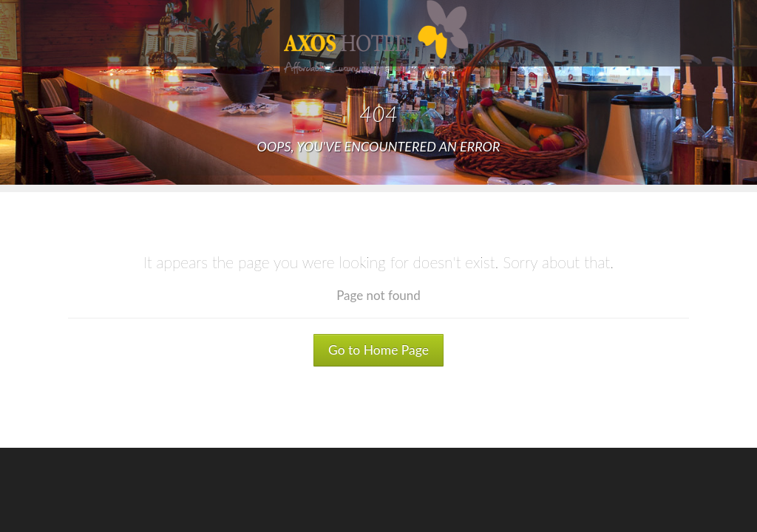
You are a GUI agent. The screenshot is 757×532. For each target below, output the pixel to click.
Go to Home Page (378, 350)
